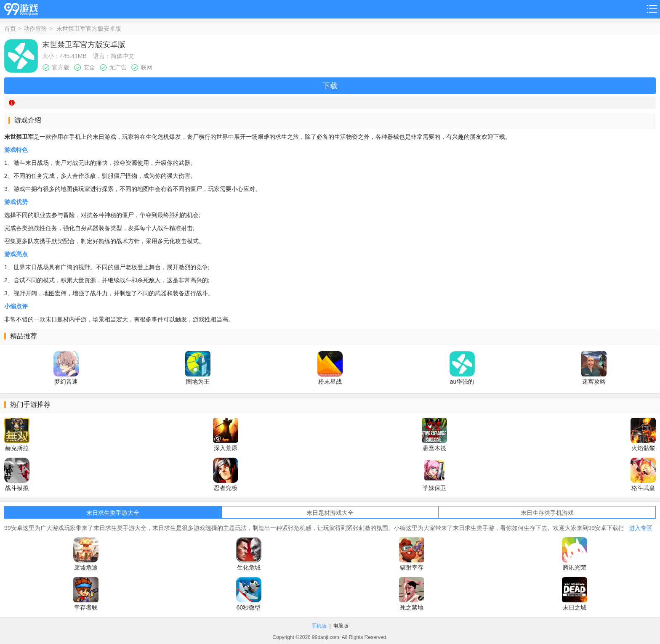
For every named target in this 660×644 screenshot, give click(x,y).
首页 (10, 29)
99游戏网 (21, 8)
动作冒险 (35, 29)
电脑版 (341, 626)
